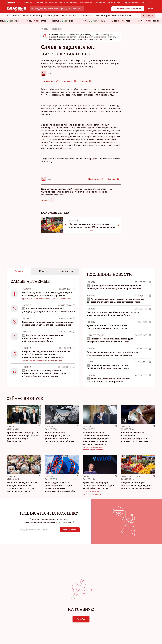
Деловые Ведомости (61, 89)
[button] (39, 530)
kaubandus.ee (100, 3)
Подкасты (74, 15)
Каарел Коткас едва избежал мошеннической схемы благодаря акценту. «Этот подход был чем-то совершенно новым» (46, 354)
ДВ (50, 162)
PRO (114, 15)
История (105, 15)
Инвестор (38, 15)
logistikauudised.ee (132, 3)
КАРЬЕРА (45, 29)
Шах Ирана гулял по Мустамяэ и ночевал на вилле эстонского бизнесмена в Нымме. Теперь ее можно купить (44, 373)
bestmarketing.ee (40, 3)
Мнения (63, 15)
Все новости (13, 15)
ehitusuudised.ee (55, 3)
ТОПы (96, 15)
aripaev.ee (28, 3)
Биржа (90, 362)
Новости (26, 289)
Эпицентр (26, 15)
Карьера (45, 200)
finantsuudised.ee (71, 3)
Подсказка (86, 15)
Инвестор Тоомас (96, 335)
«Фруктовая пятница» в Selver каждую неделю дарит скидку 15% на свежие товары (137, 485)
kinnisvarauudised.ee (115, 3)
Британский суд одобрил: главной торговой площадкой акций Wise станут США (99, 485)
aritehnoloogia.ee (86, 3)
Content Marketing (130, 476)
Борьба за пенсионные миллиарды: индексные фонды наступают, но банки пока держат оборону (43, 338)
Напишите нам (125, 15)
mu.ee (144, 3)
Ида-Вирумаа (51, 15)
